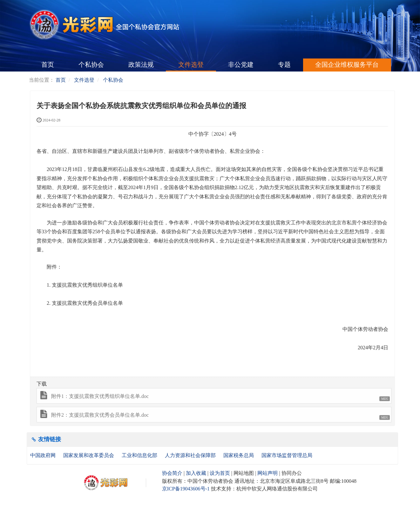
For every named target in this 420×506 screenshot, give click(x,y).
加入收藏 (196, 473)
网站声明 (268, 473)
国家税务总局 (239, 455)
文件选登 (191, 65)
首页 (48, 65)
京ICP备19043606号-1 (186, 489)
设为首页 (220, 473)
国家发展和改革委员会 (89, 455)
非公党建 (241, 65)
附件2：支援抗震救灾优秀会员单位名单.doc (100, 415)
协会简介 (172, 473)
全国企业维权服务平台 (347, 65)
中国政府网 (44, 455)
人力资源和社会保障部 (191, 455)
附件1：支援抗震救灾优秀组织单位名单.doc (100, 396)
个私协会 (91, 65)
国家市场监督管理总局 (287, 455)
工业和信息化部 (140, 455)
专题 (284, 65)
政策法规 (141, 65)
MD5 (385, 399)
